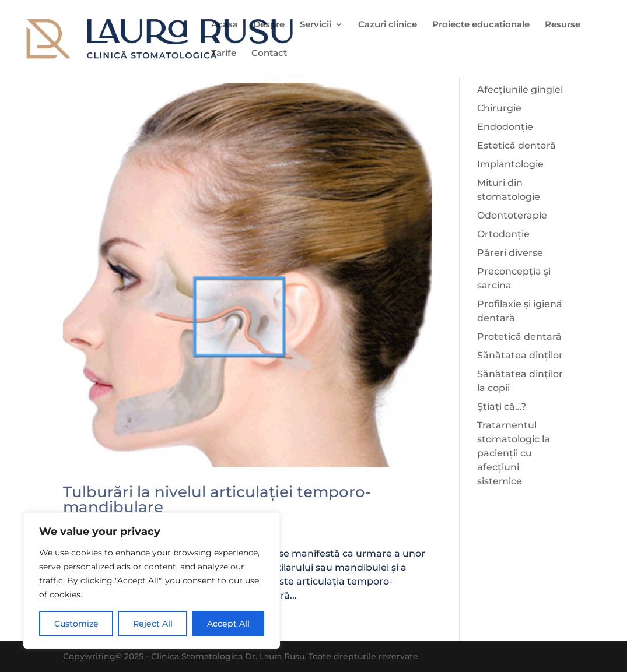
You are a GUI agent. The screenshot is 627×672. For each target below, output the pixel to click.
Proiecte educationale (481, 25)
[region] (152, 580)
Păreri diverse (510, 253)
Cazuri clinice (388, 25)
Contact (269, 54)
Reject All (153, 624)
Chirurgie (499, 108)
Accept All (228, 624)
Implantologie (510, 164)
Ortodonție (503, 234)
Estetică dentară (516, 145)
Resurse (563, 25)
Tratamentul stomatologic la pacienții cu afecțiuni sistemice (514, 453)
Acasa (225, 25)
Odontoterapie (512, 215)
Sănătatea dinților (520, 355)
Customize (76, 624)
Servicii (316, 25)
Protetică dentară (519, 337)
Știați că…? (502, 407)
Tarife (224, 54)
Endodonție (505, 127)
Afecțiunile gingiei (520, 89)
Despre (269, 25)
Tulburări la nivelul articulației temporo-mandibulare (217, 499)
